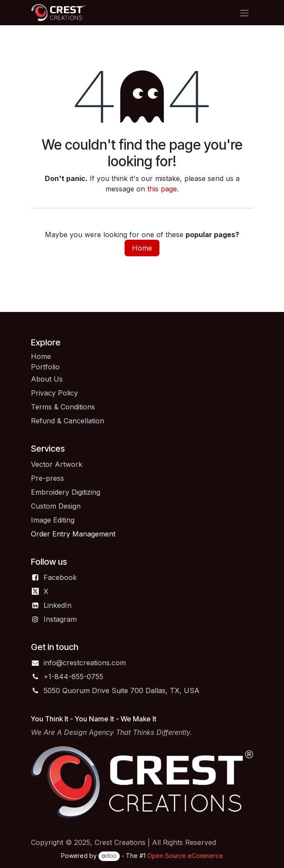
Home (142, 248)
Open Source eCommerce (185, 856)
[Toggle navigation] (244, 13)
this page (162, 189)
